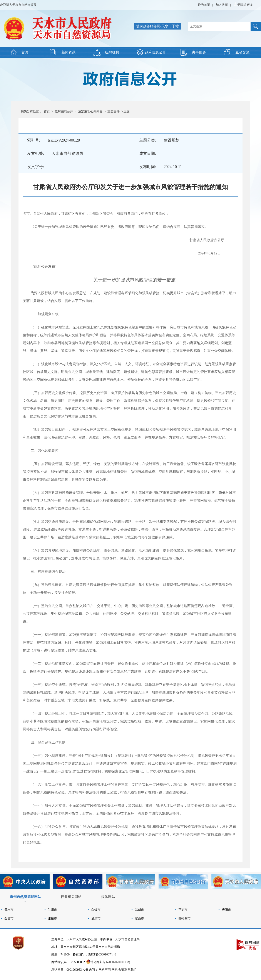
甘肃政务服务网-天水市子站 (157, 26)
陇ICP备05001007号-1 (102, 954)
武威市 (139, 910)
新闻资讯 (69, 52)
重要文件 (114, 111)
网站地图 (118, 970)
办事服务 (199, 52)
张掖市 (52, 918)
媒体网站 (108, 897)
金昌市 (9, 918)
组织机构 (112, 52)
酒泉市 (96, 918)
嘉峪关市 (184, 918)
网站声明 (105, 970)
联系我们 (130, 970)
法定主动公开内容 (90, 111)
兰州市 (52, 910)
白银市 (96, 910)
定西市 (139, 918)
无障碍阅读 (243, 4)
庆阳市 (226, 910)
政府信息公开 (156, 52)
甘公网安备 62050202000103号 (109, 962)
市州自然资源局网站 (25, 897)
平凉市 (183, 910)
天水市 (9, 910)
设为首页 (204, 5)
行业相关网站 (71, 897)
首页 (25, 52)
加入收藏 (222, 5)
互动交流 (243, 52)
